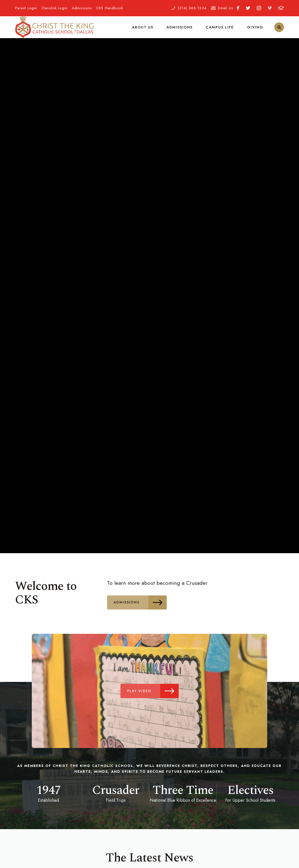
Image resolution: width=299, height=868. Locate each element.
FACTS (281, 8)
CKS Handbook (110, 8)
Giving (255, 30)
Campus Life (221, 30)
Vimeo (270, 8)
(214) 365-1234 (192, 8)
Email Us (226, 8)
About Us (145, 30)
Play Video (154, 697)
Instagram (259, 8)
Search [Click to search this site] (279, 30)
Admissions (82, 8)
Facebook (238, 8)
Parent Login (26, 8)
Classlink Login (54, 8)
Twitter (248, 8)
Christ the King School (54, 30)
